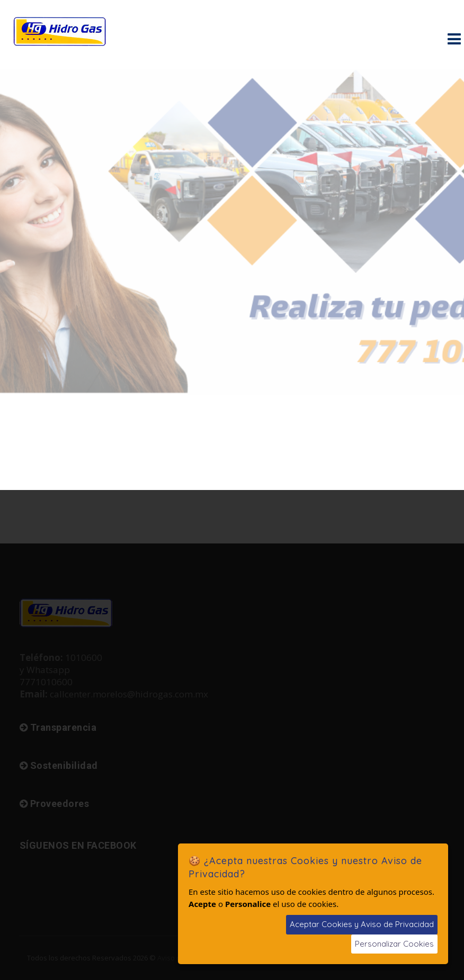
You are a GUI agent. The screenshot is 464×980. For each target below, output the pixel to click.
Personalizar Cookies (394, 944)
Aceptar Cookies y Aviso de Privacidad (362, 924)
